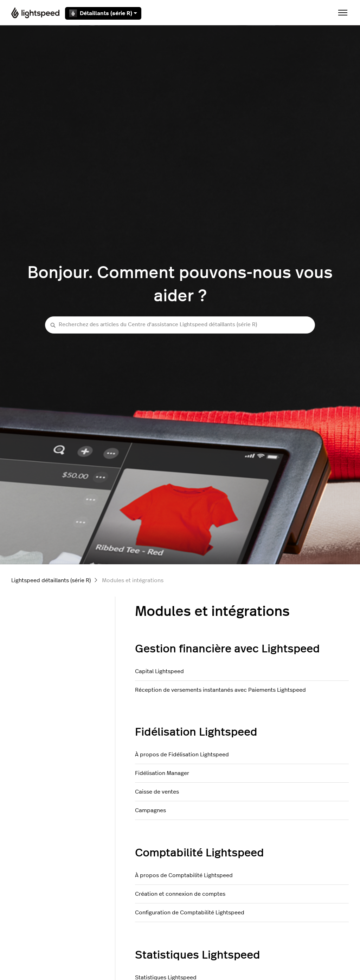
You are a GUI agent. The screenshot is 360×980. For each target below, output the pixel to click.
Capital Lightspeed (159, 671)
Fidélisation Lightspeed (196, 732)
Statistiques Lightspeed (198, 955)
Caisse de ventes (157, 792)
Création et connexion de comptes (180, 894)
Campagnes (150, 810)
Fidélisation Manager (162, 773)
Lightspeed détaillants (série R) (51, 580)
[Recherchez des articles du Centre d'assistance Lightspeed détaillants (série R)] (180, 325)
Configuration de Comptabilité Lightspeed (190, 913)
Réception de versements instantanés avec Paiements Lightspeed (220, 690)
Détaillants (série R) (103, 13)
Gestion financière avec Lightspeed (227, 649)
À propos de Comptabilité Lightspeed (184, 875)
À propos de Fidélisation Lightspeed (182, 755)
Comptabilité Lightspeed (200, 853)
